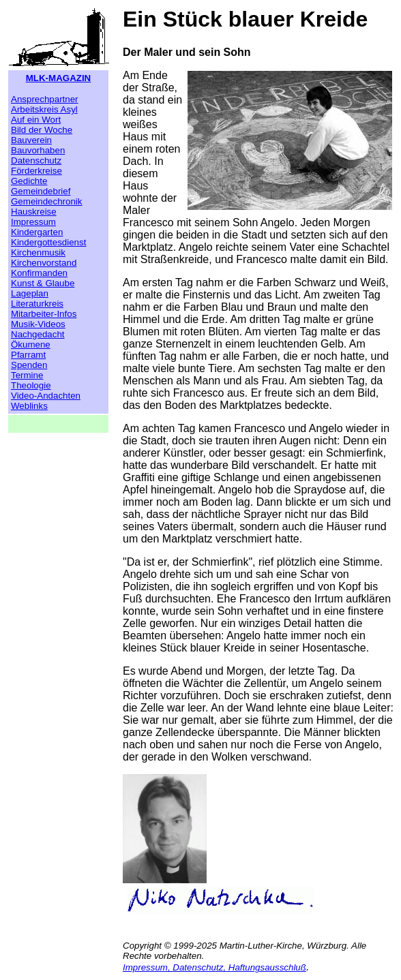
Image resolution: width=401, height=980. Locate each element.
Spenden (29, 365)
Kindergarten (37, 232)
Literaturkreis (37, 304)
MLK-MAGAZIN (59, 78)
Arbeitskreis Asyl (44, 109)
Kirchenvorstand (44, 263)
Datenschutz (36, 160)
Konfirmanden (39, 273)
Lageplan (30, 293)
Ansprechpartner (45, 99)
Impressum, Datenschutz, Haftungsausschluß (214, 967)
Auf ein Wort (36, 120)
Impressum (33, 222)
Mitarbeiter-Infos (44, 314)
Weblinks (29, 406)
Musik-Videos (38, 324)
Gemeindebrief (41, 191)
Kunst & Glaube (43, 283)
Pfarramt (28, 355)
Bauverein (31, 140)
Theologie (31, 385)
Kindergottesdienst (48, 242)
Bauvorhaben (38, 150)
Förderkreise (36, 171)
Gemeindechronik (46, 201)
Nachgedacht (38, 334)
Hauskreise (34, 212)
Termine (27, 375)
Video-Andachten (46, 396)
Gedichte (29, 181)
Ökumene (31, 344)
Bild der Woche (42, 130)
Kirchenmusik (38, 252)
